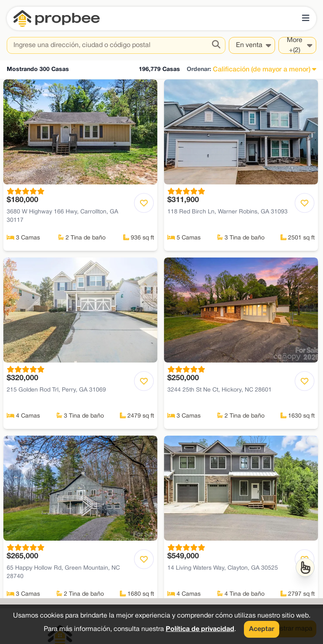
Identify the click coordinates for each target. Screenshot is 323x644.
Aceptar (262, 629)
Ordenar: (199, 70)
